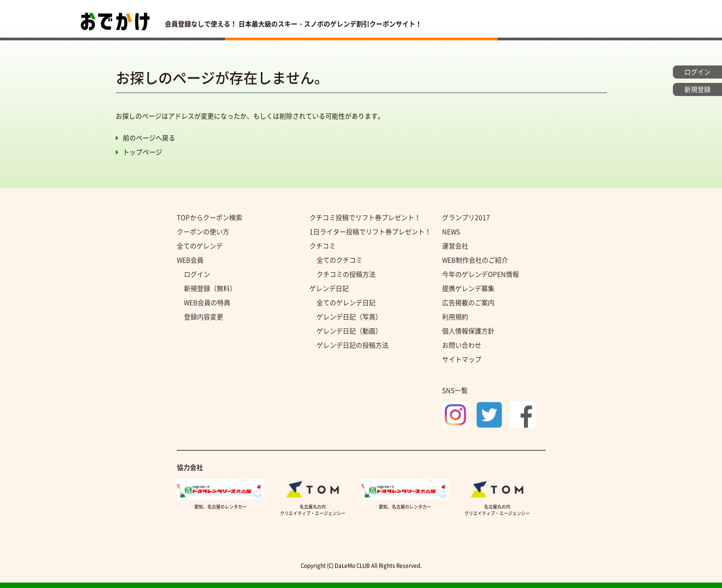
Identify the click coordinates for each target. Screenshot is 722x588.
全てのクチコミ (339, 260)
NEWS (451, 232)
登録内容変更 (204, 317)
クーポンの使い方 (203, 232)
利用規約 (455, 317)
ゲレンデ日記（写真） (349, 317)
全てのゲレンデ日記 (346, 303)
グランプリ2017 (466, 218)
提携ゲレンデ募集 (468, 289)
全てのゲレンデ (200, 246)
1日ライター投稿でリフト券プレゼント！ (370, 232)
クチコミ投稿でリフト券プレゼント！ (365, 218)
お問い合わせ (462, 345)
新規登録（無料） (210, 289)
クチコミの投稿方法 (346, 274)
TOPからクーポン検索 (210, 218)
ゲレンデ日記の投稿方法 (353, 345)
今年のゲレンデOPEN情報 (481, 274)
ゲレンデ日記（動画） (349, 331)
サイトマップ (462, 359)
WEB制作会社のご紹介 (475, 260)
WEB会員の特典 (207, 303)
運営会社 (455, 246)
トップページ (142, 152)
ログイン (197, 274)
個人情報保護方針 (468, 331)
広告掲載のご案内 (468, 303)
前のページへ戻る (149, 138)
